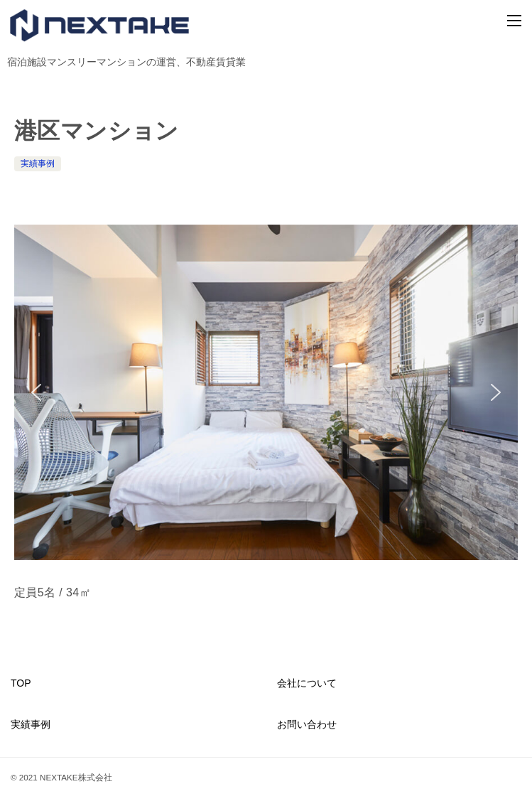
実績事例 (38, 163)
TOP (21, 683)
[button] (36, 392)
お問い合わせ (307, 724)
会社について (307, 683)
